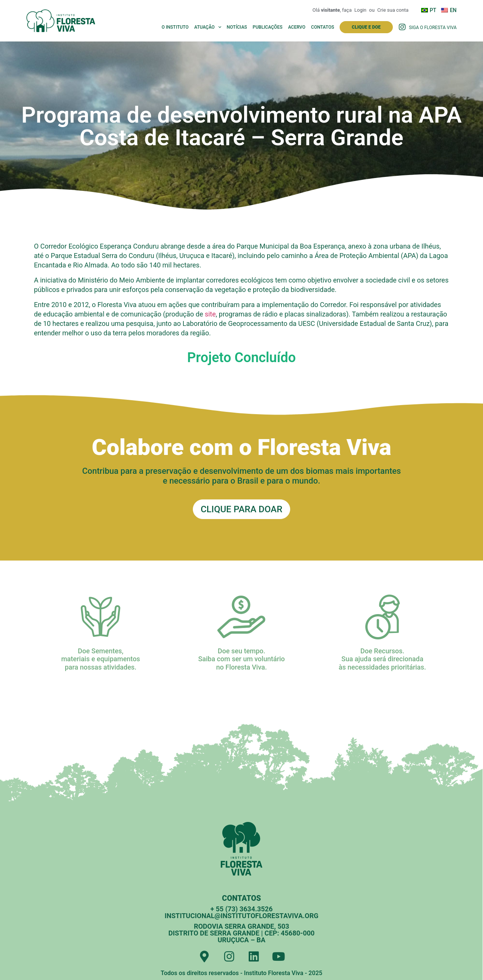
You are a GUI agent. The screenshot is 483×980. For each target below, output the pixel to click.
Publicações (268, 27)
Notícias (237, 27)
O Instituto (175, 27)
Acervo (297, 27)
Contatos (322, 27)
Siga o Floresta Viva (433, 28)
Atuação (208, 27)
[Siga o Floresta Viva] (402, 27)
